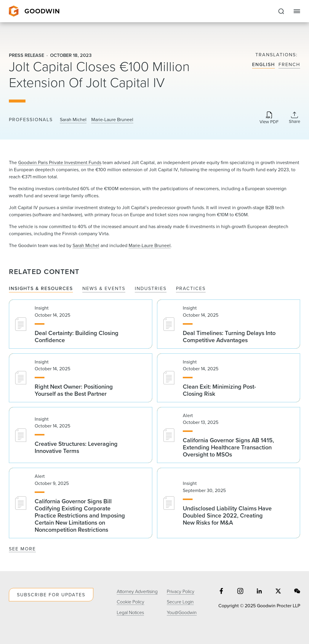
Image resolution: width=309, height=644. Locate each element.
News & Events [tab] (104, 288)
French (289, 64)
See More (22, 549)
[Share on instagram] (240, 592)
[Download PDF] (269, 118)
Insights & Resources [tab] (41, 288)
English (264, 64)
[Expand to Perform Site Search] (281, 11)
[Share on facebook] (221, 592)
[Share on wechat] (297, 592)
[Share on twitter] (278, 592)
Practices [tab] (191, 288)
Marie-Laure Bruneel (112, 119)
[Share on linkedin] (259, 592)
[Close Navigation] (297, 11)
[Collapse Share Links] (294, 117)
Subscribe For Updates (51, 595)
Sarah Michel (73, 119)
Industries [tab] (151, 288)
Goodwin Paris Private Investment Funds (60, 162)
